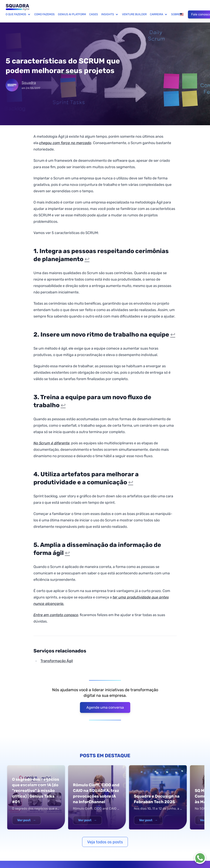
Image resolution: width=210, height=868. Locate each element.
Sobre (176, 14)
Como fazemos (44, 14)
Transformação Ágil (57, 661)
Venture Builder (134, 14)
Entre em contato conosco (56, 615)
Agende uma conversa (105, 707)
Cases (94, 14)
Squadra (29, 83)
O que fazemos (18, 14)
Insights (110, 14)
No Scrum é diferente (51, 443)
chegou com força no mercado (65, 143)
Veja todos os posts (105, 842)
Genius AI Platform (72, 14)
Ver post (27, 820)
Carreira (159, 14)
